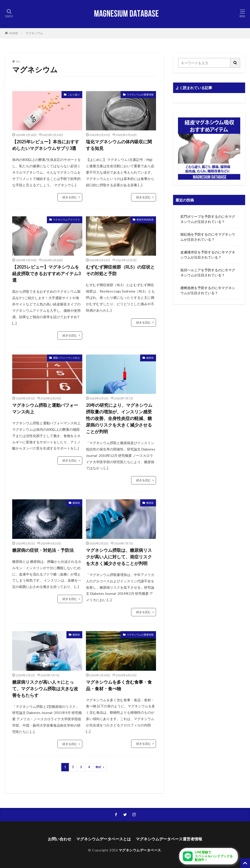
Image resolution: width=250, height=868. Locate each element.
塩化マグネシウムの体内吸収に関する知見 (119, 145)
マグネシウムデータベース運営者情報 (169, 839)
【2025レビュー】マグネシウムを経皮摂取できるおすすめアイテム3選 (46, 273)
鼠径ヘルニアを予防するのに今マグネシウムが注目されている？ (208, 272)
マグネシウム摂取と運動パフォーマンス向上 (45, 408)
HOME (14, 33)
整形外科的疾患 (145, 220)
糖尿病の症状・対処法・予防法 (43, 550)
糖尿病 (150, 358)
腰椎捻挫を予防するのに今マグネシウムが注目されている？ (208, 290)
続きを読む (70, 197)
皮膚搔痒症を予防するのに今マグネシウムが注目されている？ (208, 255)
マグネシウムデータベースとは (104, 839)
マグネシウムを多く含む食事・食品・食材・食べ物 (119, 685)
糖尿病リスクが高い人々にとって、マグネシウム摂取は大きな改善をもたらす (45, 689)
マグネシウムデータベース (140, 850)
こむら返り (74, 94)
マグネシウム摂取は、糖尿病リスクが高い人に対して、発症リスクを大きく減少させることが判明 (119, 557)
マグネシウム (34, 33)
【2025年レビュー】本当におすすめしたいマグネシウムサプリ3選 (46, 145)
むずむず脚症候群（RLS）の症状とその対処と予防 (120, 270)
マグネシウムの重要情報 (140, 94)
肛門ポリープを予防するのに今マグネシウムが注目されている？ (208, 219)
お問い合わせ (60, 839)
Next (99, 767)
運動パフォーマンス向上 (66, 358)
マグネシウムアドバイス (66, 220)
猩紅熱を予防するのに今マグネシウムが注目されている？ (208, 237)
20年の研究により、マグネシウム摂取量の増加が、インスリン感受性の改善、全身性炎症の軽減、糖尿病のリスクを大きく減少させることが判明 (119, 418)
